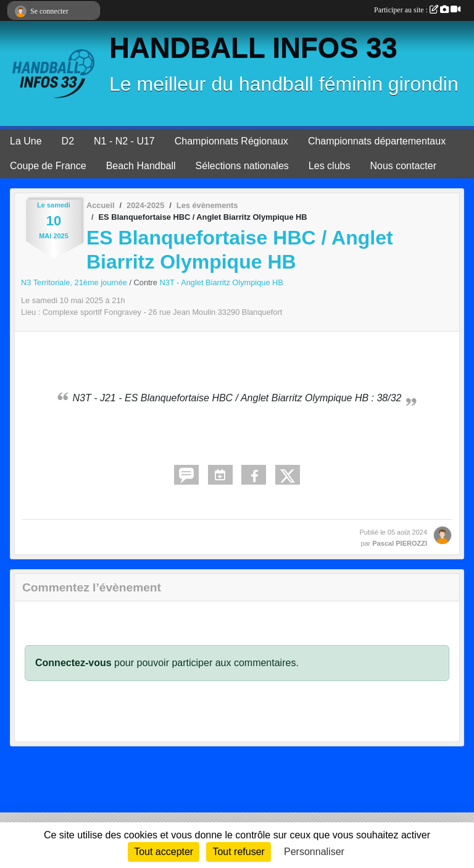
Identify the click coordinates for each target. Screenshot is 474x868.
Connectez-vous (73, 663)
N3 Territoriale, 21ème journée (75, 282)
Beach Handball (141, 166)
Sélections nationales (242, 166)
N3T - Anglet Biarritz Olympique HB (222, 282)
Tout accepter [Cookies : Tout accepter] (164, 852)
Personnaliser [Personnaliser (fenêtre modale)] (314, 852)
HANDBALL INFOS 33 (253, 48)
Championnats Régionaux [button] (231, 141)
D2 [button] (68, 141)
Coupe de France (48, 166)
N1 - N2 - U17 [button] (124, 141)
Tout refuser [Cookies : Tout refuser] (238, 852)
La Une (26, 141)
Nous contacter (403, 166)
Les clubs (330, 166)
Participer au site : (417, 10)
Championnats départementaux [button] (377, 141)
